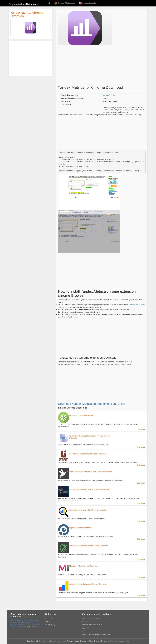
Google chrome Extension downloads (52, 641)
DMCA (47, 621)
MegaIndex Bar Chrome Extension (84, 566)
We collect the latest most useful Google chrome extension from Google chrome (25, 621)
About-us (48, 618)
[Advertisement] (30, 59)
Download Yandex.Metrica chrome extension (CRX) (91, 404)
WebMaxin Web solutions (120, 641)
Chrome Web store (88, 3)
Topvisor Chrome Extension (81, 528)
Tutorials (85, 621)
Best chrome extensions (91, 618)
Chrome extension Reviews (92, 625)
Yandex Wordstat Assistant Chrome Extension (89, 546)
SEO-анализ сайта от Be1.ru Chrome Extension (89, 490)
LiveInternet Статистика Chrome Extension (87, 454)
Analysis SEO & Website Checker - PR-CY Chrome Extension (90, 437)
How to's (85, 628)
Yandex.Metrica (109, 95)
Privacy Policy (50, 625)
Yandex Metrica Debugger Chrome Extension (88, 584)
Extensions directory (18, 625)
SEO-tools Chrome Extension (81, 416)
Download (141, 429)
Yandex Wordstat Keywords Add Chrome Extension (91, 472)
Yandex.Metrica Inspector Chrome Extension (88, 510)
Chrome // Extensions (65, 3)
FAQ (84, 631)
